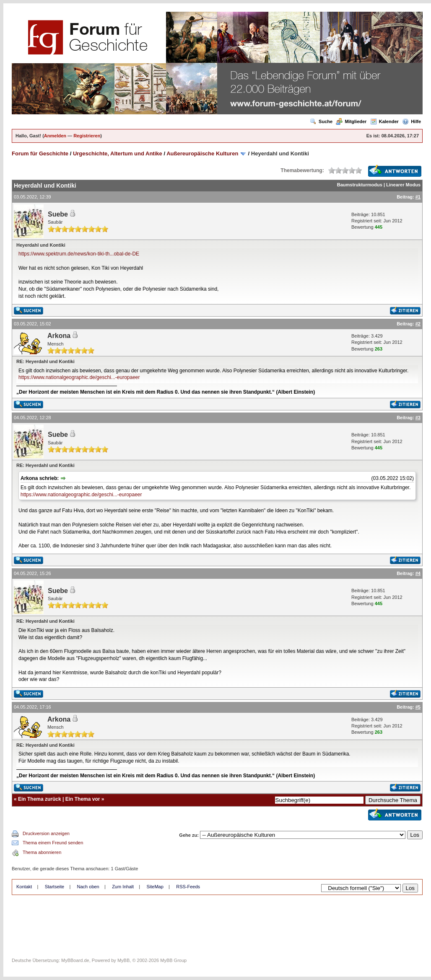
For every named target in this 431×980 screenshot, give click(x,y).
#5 (418, 707)
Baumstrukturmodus (360, 185)
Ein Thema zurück (40, 799)
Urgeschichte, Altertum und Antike (118, 153)
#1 (418, 197)
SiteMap (155, 887)
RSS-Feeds (188, 887)
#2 (418, 324)
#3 (418, 418)
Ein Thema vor (83, 799)
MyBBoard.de (75, 960)
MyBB (123, 960)
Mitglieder (351, 121)
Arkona (59, 336)
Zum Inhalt (123, 887)
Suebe (58, 214)
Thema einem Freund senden (53, 843)
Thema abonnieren (42, 852)
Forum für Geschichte (40, 153)
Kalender (384, 121)
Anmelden (55, 136)
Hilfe (412, 121)
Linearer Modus (403, 185)
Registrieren (87, 136)
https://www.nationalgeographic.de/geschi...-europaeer (79, 377)
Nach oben (88, 887)
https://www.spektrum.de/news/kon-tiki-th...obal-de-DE (79, 254)
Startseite (55, 887)
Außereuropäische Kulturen (202, 153)
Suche (321, 121)
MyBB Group (173, 960)
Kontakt (24, 887)
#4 (418, 573)
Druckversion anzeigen (46, 833)
